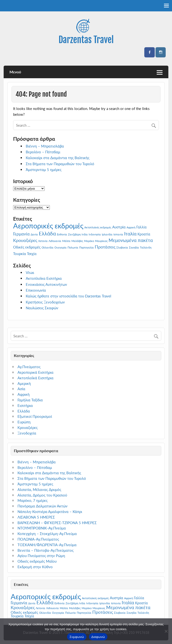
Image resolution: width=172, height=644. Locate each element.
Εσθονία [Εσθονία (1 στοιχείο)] (62, 234)
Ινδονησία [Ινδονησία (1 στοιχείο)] (95, 234)
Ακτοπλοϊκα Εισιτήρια (44, 278)
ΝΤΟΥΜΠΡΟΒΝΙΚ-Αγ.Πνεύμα (42, 528)
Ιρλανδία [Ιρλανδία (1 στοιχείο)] (107, 234)
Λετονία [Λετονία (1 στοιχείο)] (43, 241)
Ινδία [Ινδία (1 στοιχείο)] (85, 234)
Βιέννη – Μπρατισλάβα (45, 146)
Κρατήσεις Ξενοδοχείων (45, 302)
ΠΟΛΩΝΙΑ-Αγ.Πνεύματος (38, 539)
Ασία (21, 389)
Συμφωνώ (77, 637)
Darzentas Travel (86, 40)
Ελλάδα (24, 411)
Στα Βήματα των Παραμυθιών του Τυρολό (60, 164)
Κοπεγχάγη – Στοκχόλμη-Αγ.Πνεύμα (47, 534)
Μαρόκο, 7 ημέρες (33, 500)
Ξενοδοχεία (27, 433)
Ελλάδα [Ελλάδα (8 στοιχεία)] (47, 233)
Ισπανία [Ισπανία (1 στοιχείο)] (118, 234)
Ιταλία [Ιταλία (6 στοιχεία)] (130, 234)
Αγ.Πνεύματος (29, 367)
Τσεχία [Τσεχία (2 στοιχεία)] (32, 254)
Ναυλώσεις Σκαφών (42, 308)
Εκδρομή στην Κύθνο (35, 567)
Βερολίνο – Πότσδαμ (43, 152)
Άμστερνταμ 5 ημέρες (44, 170)
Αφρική (24, 394)
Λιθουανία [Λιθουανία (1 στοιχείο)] (55, 241)
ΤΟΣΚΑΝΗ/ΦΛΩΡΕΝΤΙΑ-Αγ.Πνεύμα (47, 545)
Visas (30, 272)
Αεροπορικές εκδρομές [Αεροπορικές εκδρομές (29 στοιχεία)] (48, 226)
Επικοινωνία (36, 290)
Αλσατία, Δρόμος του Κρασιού (42, 495)
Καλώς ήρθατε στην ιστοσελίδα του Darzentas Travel (69, 296)
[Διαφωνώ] (166, 631)
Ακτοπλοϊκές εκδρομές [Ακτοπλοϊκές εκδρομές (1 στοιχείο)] (98, 227)
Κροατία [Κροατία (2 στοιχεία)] (144, 234)
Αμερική (24, 383)
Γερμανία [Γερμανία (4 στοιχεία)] (21, 234)
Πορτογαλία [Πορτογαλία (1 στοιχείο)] (86, 247)
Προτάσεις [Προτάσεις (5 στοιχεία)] (105, 247)
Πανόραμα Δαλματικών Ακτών (43, 506)
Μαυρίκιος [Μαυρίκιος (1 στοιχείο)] (101, 241)
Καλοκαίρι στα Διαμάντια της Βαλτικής (58, 158)
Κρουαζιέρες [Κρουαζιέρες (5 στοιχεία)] (25, 240)
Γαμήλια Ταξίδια (30, 400)
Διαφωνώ (98, 637)
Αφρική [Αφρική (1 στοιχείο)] (131, 227)
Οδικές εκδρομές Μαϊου (37, 561)
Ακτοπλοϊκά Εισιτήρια (35, 378)
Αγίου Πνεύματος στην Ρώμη (41, 556)
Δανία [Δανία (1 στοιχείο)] (34, 234)
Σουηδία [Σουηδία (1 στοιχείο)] (134, 247)
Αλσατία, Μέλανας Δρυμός (39, 489)
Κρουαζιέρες (28, 427)
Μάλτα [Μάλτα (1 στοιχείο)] (66, 241)
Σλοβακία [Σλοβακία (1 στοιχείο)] (122, 247)
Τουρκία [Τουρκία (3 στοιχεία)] (20, 254)
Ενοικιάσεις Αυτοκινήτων (46, 284)
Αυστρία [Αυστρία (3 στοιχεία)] (119, 227)
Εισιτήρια (25, 405)
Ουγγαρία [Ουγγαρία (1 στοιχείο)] (60, 247)
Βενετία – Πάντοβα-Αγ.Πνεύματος (46, 550)
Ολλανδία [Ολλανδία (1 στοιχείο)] (47, 247)
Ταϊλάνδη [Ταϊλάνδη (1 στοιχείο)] (146, 247)
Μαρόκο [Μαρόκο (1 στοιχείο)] (89, 241)
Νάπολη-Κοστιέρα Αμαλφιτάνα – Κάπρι (50, 512)
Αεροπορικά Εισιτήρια (35, 372)
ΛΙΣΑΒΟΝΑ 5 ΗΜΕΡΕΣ (36, 517)
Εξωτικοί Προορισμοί (35, 416)
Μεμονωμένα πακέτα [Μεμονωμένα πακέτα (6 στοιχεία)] (131, 240)
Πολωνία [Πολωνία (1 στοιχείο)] (73, 247)
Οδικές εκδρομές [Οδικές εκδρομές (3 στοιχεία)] (27, 247)
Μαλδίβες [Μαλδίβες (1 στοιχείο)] (77, 241)
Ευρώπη (24, 422)
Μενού (15, 72)
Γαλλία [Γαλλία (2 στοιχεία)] (141, 227)
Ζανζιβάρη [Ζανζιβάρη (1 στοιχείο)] (74, 234)
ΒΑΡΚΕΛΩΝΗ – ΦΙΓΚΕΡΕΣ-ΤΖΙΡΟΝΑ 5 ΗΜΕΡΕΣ (57, 523)
